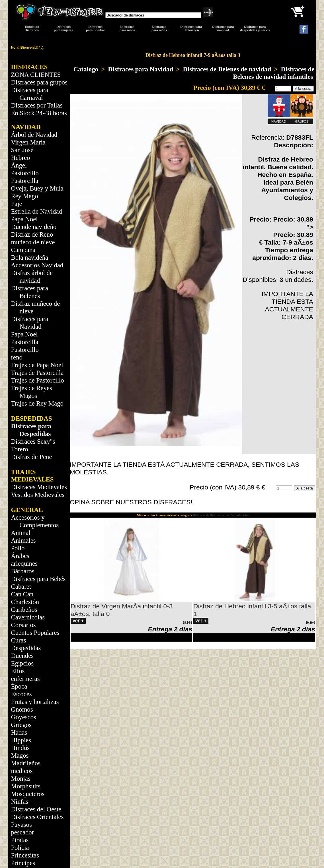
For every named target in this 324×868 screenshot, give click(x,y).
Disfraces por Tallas (37, 105)
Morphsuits (26, 786)
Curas (18, 640)
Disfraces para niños (128, 28)
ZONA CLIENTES (36, 75)
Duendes (22, 656)
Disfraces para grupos (39, 82)
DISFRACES (29, 67)
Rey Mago (24, 196)
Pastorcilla (24, 181)
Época (19, 686)
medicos (22, 771)
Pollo (18, 548)
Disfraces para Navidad (141, 69)
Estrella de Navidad (36, 211)
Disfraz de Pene (31, 457)
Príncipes (23, 863)
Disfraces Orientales (37, 817)
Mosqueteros (28, 794)
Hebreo (20, 158)
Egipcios (22, 663)
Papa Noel (24, 219)
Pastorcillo (25, 173)
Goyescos (23, 717)
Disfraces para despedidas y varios (255, 28)
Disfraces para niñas (159, 28)
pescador (22, 832)
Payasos (21, 825)
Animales (23, 541)
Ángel (19, 165)
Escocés (21, 694)
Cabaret (21, 587)
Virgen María (28, 142)
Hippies (21, 740)
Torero (19, 449)
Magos (20, 756)
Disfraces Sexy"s (33, 442)
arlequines (24, 564)
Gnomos (22, 709)
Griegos (21, 725)
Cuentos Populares (35, 633)
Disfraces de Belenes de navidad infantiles (274, 73)
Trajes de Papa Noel (37, 365)
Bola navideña (29, 258)
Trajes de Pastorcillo (37, 380)
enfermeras (25, 679)
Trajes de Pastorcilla (37, 373)
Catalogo (86, 69)
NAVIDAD (26, 127)
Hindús (20, 748)
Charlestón (25, 602)
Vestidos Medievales (38, 495)
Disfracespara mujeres (63, 28)
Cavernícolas (28, 617)
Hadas (19, 732)
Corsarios (23, 625)
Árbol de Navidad (34, 135)
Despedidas (26, 648)
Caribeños (24, 610)
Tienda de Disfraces (32, 28)
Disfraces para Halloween (191, 28)
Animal (20, 533)
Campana (23, 250)
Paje (16, 204)
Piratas (20, 840)
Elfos (18, 671)
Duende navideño (34, 227)
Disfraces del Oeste (36, 809)
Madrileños (26, 763)
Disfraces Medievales (39, 487)
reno (17, 357)
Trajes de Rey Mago (37, 403)
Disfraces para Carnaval (29, 94)
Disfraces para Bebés (38, 579)
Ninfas (20, 802)
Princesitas (25, 855)
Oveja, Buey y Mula (37, 188)
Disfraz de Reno (32, 234)
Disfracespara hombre (96, 28)
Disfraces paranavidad (223, 28)
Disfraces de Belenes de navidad (227, 69)
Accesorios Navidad (37, 265)
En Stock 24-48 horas (39, 113)
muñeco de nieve (33, 242)
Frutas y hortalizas (35, 702)
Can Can (22, 594)
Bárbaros (22, 571)
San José (22, 150)
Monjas (20, 779)
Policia (20, 848)
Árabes (20, 556)
